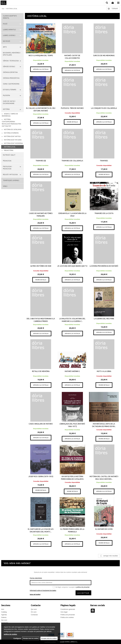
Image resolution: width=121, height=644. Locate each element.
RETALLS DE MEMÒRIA (41, 371)
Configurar (17, 638)
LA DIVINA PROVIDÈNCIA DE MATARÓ (104, 266)
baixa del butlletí (35, 594)
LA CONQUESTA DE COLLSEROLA (104, 108)
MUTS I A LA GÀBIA (104, 371)
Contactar (34, 615)
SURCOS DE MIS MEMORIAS (104, 55)
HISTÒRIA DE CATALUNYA (13, 129)
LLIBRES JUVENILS (9, 35)
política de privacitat (83, 587)
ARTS (5, 47)
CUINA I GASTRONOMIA (11, 84)
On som (34, 612)
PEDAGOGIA (7, 161)
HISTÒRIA (6, 109)
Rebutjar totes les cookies (31, 638)
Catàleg (4, 612)
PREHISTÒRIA (9, 150)
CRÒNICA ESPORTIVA (10, 72)
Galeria (4, 617)
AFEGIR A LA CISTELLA (41, 69)
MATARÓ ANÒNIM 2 (72, 371)
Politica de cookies (67, 617)
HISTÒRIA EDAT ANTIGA (12, 136)
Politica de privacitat (68, 615)
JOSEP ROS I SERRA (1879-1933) (41, 476)
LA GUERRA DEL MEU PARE (104, 319)
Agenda (4, 615)
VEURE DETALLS (72, 122)
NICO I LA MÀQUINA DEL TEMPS (41, 55)
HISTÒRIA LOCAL (10, 147)
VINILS (5, 186)
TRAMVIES (104, 161)
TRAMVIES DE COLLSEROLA (72, 161)
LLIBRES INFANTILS (9, 30)
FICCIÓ (5, 24)
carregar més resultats (110, 556)
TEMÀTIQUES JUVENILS (11, 180)
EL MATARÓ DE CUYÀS (104, 529)
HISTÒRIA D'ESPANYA (11, 133)
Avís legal (64, 612)
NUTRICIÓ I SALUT (9, 155)
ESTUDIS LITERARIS (10, 90)
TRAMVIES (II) (41, 161)
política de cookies (10, 634)
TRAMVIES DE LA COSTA (104, 213)
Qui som (4, 620)
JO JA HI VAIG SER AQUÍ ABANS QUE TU (72, 266)
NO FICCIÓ (7, 41)
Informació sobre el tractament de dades (43, 590)
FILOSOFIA (6, 95)
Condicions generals (68, 609)
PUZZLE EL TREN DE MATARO (72, 108)
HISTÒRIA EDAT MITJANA (13, 140)
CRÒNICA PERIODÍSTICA (11, 78)
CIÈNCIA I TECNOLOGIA (11, 61)
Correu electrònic (36, 578)
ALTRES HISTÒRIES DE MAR (41, 266)
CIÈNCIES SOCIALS (9, 66)
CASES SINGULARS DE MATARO (41, 424)
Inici (3, 609)
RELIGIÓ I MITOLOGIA (10, 175)
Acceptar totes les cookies (49, 638)
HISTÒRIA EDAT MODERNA (13, 143)
